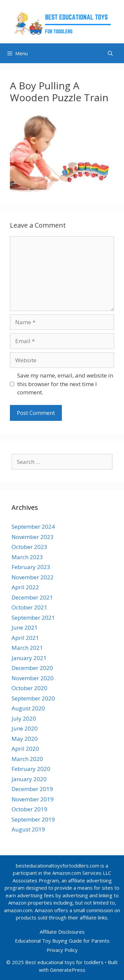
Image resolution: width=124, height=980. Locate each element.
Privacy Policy (62, 950)
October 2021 (29, 607)
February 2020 (31, 769)
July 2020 (24, 718)
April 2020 (25, 749)
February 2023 (31, 567)
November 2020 (33, 678)
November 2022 (33, 577)
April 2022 (25, 587)
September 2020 (33, 698)
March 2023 (27, 557)
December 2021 (32, 597)
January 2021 (29, 658)
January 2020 (29, 779)
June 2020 (25, 728)
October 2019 (29, 809)
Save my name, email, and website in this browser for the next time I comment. (65, 384)
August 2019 (28, 829)
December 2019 (32, 789)
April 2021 (25, 638)
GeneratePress (68, 970)
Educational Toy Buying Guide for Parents (62, 941)
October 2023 (29, 547)
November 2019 (33, 799)
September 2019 (33, 819)
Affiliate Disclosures (62, 932)
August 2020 (28, 708)
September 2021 (33, 618)
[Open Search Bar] (110, 53)
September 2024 (33, 527)
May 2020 (25, 739)
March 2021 (27, 648)
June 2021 (25, 627)
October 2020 (29, 688)
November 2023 (33, 537)
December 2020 (32, 668)
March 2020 (27, 759)
